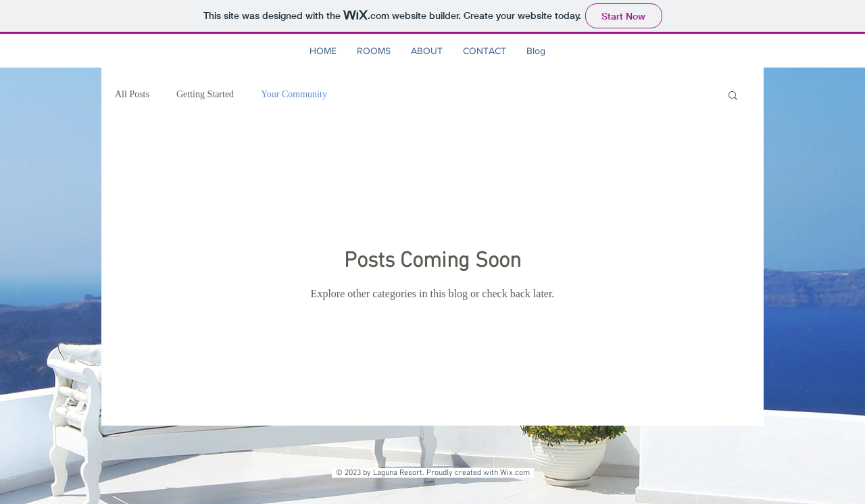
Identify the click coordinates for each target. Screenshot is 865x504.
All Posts (132, 94)
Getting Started (205, 94)
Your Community (294, 94)
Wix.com (517, 473)
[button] (733, 96)
